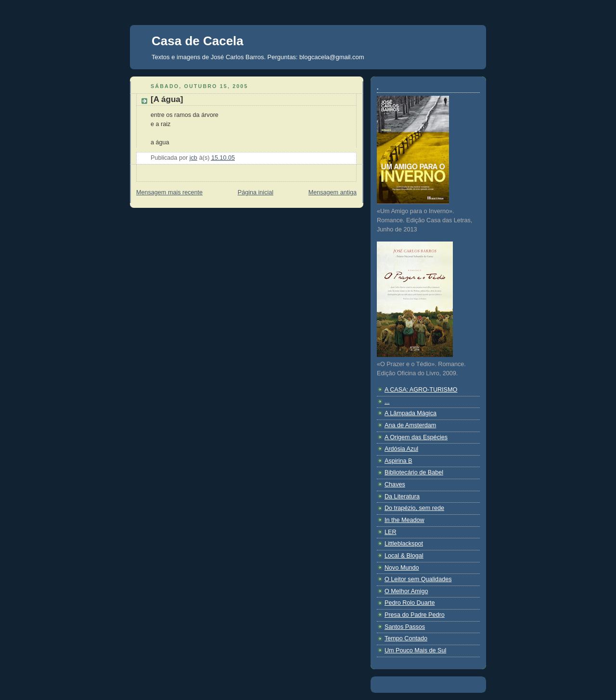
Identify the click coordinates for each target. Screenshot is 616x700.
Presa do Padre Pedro (415, 615)
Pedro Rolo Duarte (410, 603)
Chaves (395, 484)
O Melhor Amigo (406, 591)
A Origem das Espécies (416, 437)
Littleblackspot (404, 544)
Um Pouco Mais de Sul (415, 650)
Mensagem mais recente (169, 192)
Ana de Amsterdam (410, 425)
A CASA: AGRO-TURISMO (421, 390)
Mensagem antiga (333, 192)
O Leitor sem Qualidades (418, 579)
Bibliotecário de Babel (414, 472)
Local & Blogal (404, 556)
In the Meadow (404, 520)
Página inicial (256, 192)
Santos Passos (405, 627)
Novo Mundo (402, 568)
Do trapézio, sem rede (414, 508)
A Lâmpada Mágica (411, 413)
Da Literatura (402, 496)
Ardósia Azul (401, 449)
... (387, 402)
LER (391, 532)
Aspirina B (398, 461)
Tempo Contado (406, 638)
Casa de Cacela (198, 41)
